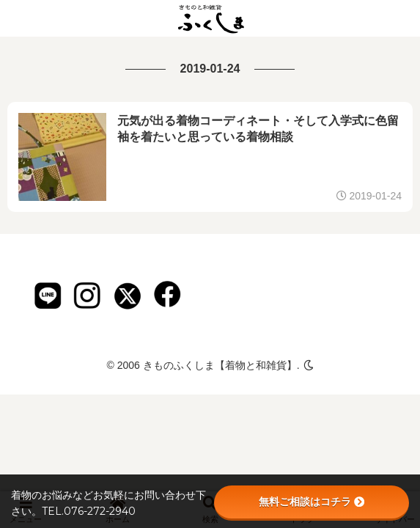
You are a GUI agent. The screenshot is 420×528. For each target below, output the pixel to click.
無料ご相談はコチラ (312, 502)
